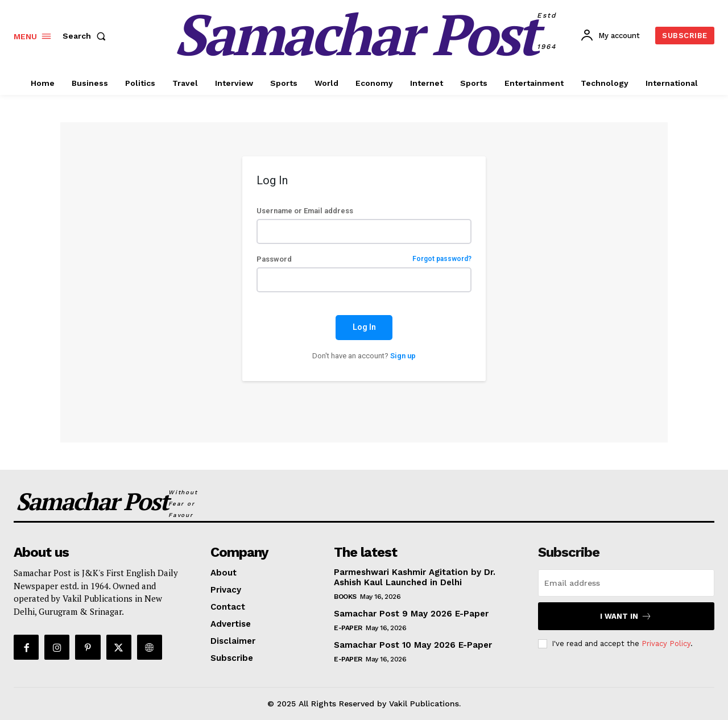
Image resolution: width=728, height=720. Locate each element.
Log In (364, 327)
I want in (626, 616)
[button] (86, 36)
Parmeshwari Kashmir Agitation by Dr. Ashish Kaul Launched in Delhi (415, 577)
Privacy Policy (666, 644)
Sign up (403, 356)
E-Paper (348, 628)
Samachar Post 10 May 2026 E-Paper (413, 645)
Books (345, 597)
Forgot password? (442, 259)
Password (364, 259)
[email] (626, 583)
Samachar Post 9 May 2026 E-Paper (411, 614)
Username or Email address (305, 211)
